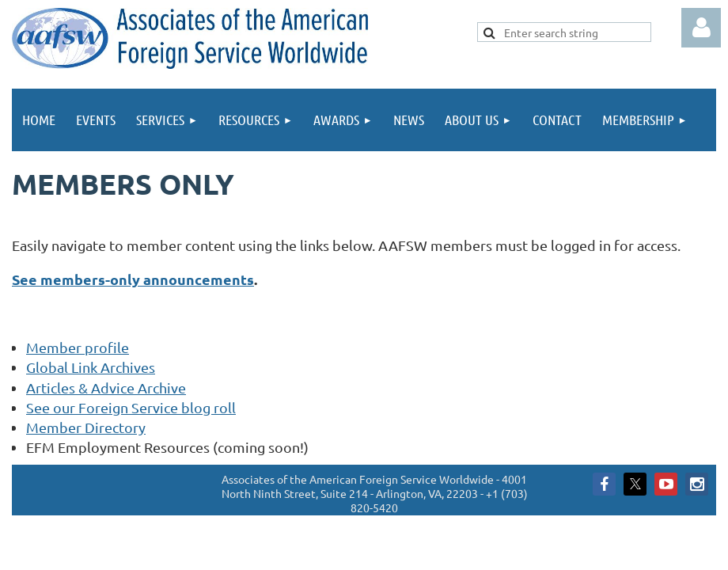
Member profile (78, 347)
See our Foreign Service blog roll (131, 407)
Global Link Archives (91, 367)
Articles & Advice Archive (106, 388)
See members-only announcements (133, 279)
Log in (701, 28)
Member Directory (86, 427)
